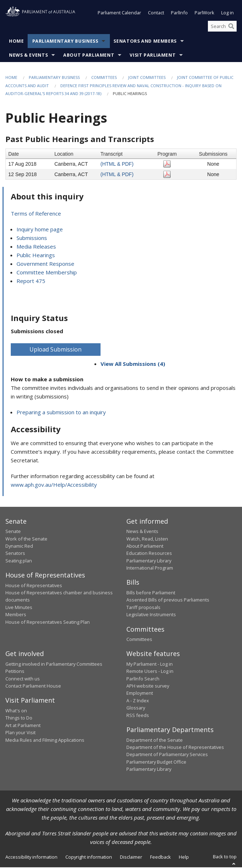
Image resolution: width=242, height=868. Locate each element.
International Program (150, 569)
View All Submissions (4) (133, 364)
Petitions (15, 672)
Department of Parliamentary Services (167, 755)
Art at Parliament (23, 726)
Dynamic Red (19, 547)
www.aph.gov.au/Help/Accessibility (54, 485)
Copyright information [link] (89, 858)
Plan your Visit (20, 733)
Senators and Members (145, 42)
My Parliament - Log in (150, 665)
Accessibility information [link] (31, 858)
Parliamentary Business (65, 42)
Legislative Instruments (151, 615)
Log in (227, 14)
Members (16, 615)
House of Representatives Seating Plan (48, 623)
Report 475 (31, 282)
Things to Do (19, 718)
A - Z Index (138, 701)
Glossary (136, 708)
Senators (15, 554)
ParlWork (204, 14)
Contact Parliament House (33, 687)
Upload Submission (55, 350)
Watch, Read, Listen (147, 539)
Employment (140, 694)
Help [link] (184, 858)
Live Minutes (19, 608)
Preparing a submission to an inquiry (61, 413)
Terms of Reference (36, 214)
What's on (16, 711)
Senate (13, 532)
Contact (156, 14)
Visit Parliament (153, 56)
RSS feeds (138, 716)
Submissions (32, 239)
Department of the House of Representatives (175, 748)
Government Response (45, 264)
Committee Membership (47, 273)
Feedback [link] (160, 858)
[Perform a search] (231, 27)
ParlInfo (179, 14)
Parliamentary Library (149, 561)
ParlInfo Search (143, 679)
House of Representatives (34, 586)
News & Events (28, 56)
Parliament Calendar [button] (119, 14)
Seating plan (19, 561)
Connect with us (23, 679)
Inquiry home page (40, 230)
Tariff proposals (143, 608)
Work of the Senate (26, 539)
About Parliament (89, 56)
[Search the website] (222, 27)
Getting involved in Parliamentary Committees (54, 665)
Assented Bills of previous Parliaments (168, 600)
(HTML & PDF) (117, 165)
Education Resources (149, 554)
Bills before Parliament (151, 593)
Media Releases (36, 247)
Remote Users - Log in (150, 672)
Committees (104, 78)
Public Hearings (36, 256)
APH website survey (148, 687)
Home (17, 42)
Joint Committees (147, 78)
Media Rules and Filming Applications (45, 741)
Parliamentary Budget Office (156, 763)
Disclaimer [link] (131, 858)
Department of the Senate (155, 741)
